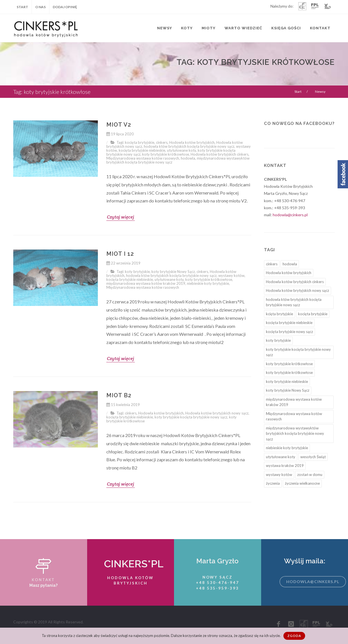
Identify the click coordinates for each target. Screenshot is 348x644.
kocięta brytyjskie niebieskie (142, 150)
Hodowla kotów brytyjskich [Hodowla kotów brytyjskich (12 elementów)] (289, 273)
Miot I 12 (120, 254)
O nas (40, 7)
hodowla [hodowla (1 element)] (290, 264)
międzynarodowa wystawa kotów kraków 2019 (146, 283)
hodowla (188, 158)
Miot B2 (119, 395)
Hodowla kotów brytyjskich (192, 142)
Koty (187, 28)
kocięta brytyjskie (140, 142)
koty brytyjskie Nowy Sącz (173, 272)
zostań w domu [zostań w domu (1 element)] (310, 475)
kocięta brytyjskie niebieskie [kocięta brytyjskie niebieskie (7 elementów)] (289, 323)
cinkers (162, 142)
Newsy (165, 28)
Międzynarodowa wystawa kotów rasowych (143, 158)
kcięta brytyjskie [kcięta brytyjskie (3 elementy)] (279, 314)
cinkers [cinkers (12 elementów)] (272, 264)
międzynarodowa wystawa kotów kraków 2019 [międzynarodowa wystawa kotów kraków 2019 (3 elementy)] (294, 402)
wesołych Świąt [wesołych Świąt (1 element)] (313, 457)
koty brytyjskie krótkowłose (166, 154)
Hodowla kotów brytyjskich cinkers (220, 154)
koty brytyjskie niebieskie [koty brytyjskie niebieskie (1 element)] (287, 381)
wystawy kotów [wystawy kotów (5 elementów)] (279, 475)
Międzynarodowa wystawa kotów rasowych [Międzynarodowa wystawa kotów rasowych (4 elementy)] (294, 416)
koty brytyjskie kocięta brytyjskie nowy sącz (191, 417)
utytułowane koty (181, 150)
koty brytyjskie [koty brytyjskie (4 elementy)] (278, 340)
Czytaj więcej (121, 217)
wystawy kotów (231, 275)
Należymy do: (282, 6)
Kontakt (320, 28)
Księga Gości (286, 28)
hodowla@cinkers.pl (290, 215)
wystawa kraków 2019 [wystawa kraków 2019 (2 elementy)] (285, 466)
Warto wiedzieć (243, 28)
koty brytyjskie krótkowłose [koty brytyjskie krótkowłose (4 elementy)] (289, 364)
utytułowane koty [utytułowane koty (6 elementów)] (281, 457)
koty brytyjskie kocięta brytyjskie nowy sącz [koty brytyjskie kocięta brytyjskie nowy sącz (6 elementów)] (298, 352)
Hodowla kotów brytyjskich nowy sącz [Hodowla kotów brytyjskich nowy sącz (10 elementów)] (298, 290)
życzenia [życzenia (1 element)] (273, 483)
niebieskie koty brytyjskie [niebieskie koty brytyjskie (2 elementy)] (287, 448)
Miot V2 (119, 125)
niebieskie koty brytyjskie (208, 283)
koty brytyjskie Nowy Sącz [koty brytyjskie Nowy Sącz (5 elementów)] (288, 390)
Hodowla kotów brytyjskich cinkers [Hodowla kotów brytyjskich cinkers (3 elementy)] (295, 282)
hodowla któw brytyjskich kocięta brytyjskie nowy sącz (189, 146)
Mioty (209, 28)
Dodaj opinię (65, 7)
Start (22, 7)
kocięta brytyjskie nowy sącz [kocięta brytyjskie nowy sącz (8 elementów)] (289, 332)
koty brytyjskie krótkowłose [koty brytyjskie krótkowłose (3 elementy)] (289, 372)
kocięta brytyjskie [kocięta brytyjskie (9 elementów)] (313, 314)
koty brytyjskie (137, 272)
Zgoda (294, 636)
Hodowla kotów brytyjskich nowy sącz (217, 413)
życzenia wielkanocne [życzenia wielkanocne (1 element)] (302, 483)
